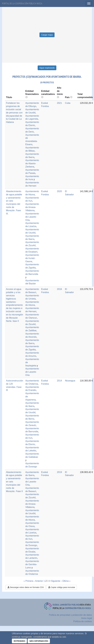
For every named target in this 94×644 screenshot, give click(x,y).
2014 (59, 381)
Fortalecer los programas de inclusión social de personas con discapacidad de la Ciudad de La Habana (14, 113)
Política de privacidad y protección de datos (70, 615)
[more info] (58, 97)
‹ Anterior (38, 581)
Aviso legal (87, 618)
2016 (59, 289)
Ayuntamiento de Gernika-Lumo (32, 564)
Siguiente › (56, 581)
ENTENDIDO (19, 641)
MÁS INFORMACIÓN (39, 641)
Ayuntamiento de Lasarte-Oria (32, 217)
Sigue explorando (47, 68)
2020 (59, 191)
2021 (59, 103)
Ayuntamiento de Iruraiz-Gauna (32, 258)
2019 (59, 472)
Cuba (68, 103)
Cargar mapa (47, 35)
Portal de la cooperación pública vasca (22, 3)
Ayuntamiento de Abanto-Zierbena (32, 163)
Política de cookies (83, 621)
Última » (66, 581)
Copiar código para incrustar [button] (62, 587)
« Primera (28, 581)
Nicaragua (70, 381)
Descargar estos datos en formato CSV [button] (26, 587)
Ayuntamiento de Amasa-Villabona (32, 207)
